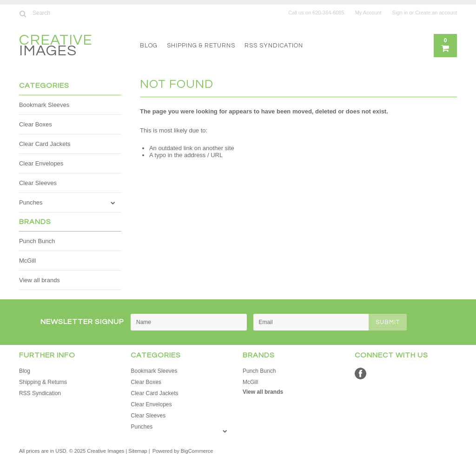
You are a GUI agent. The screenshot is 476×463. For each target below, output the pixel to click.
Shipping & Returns (201, 46)
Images (56, 47)
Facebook (360, 374)
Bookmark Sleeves (44, 105)
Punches (31, 202)
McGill (27, 261)
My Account (368, 13)
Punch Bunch (37, 241)
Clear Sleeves (38, 183)
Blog (149, 46)
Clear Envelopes (41, 163)
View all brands (40, 280)
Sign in (400, 13)
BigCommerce (197, 451)
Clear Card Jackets (45, 144)
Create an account (436, 13)
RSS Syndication (274, 46)
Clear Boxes (36, 124)
